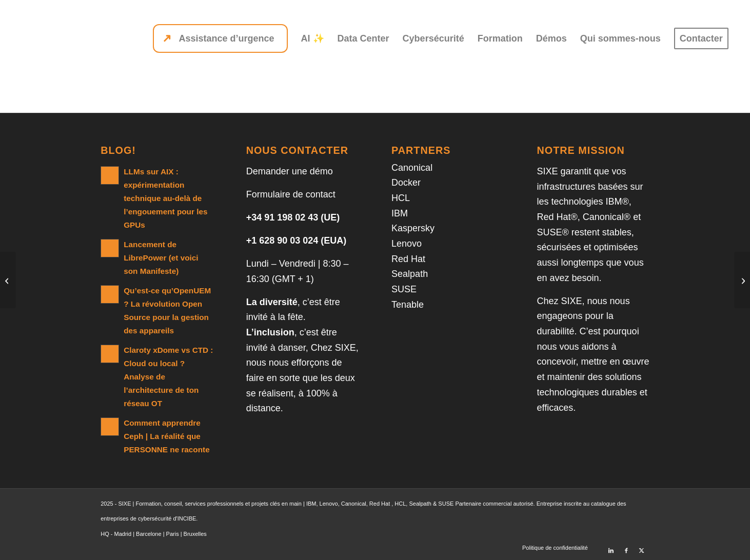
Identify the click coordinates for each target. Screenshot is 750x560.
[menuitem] (220, 38)
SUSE (404, 289)
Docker (406, 183)
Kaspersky (413, 228)
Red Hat (408, 259)
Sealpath (410, 274)
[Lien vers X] (642, 547)
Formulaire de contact (291, 194)
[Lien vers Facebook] (626, 547)
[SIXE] (58, 38)
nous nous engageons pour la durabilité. (584, 316)
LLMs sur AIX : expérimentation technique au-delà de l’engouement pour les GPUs (165, 198)
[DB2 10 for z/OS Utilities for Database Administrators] (8, 280)
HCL (401, 198)
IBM (400, 213)
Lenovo (407, 244)
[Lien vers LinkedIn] (611, 547)
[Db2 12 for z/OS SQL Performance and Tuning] (742, 280)
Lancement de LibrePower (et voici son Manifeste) (161, 258)
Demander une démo (290, 171)
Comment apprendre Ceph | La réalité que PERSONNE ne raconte (166, 436)
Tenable (408, 305)
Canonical (412, 168)
